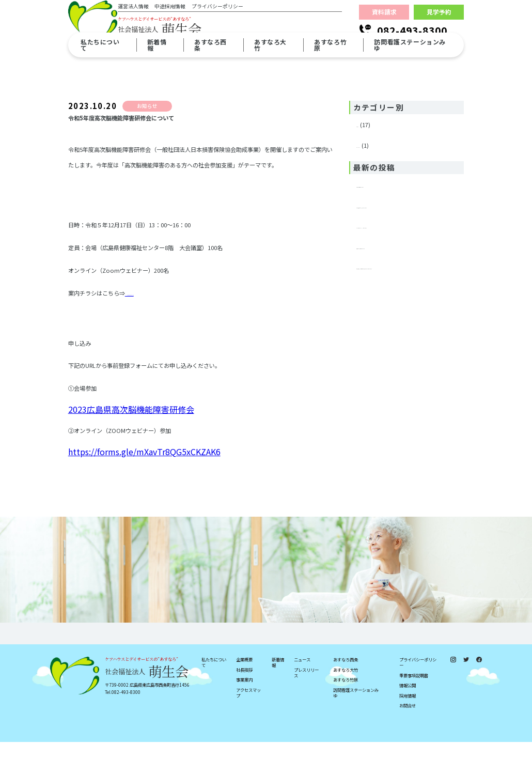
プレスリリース (376, 140)
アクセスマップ (248, 725)
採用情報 (408, 728)
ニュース (302, 692)
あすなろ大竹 (346, 702)
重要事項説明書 (414, 708)
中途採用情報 (181, 18)
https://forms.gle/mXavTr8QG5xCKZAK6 (144, 462)
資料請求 (384, 22)
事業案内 (244, 712)
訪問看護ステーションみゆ (356, 725)
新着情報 (278, 694)
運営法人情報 (144, 18)
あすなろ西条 (346, 692)
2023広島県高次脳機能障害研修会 (168, 305)
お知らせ (368, 125)
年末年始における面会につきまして (402, 257)
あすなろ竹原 (346, 712)
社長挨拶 (244, 702)
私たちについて (214, 694)
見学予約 (439, 22)
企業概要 (244, 692)
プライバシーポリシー (228, 18)
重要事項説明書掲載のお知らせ (396, 179)
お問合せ (408, 738)
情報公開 (408, 718)
